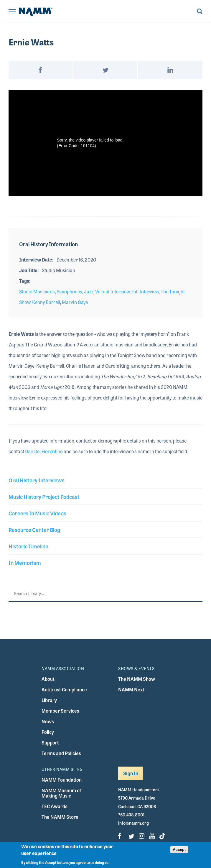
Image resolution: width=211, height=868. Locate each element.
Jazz (89, 291)
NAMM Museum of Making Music (61, 793)
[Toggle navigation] (12, 12)
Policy (48, 732)
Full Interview (145, 291)
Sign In (131, 773)
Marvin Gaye (75, 302)
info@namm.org (133, 823)
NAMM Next (131, 689)
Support (50, 743)
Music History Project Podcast (44, 497)
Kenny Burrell (46, 302)
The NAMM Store (60, 817)
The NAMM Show (137, 679)
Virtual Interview (112, 291)
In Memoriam (25, 563)
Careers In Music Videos (37, 513)
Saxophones (69, 291)
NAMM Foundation (62, 780)
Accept (179, 850)
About (48, 679)
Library (49, 700)
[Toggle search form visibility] (200, 12)
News (48, 721)
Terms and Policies (61, 753)
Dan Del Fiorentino (44, 451)
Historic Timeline (28, 546)
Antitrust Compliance (64, 689)
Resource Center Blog (34, 530)
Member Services (60, 711)
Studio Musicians (37, 291)
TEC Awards (55, 806)
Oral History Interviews (37, 480)
